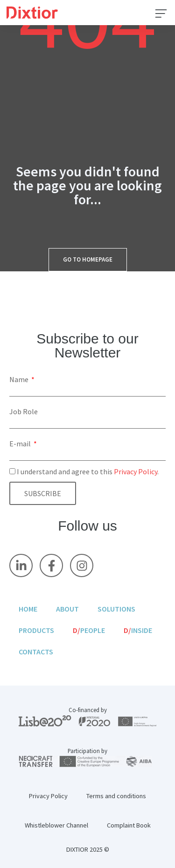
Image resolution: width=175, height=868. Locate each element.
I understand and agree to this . (88, 471)
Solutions (116, 609)
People (89, 630)
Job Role (24, 411)
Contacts (36, 652)
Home (28, 609)
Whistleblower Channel (56, 825)
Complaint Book (129, 825)
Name (20, 379)
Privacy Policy (136, 471)
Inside (138, 630)
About (67, 609)
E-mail (21, 444)
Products (36, 630)
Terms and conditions (116, 796)
